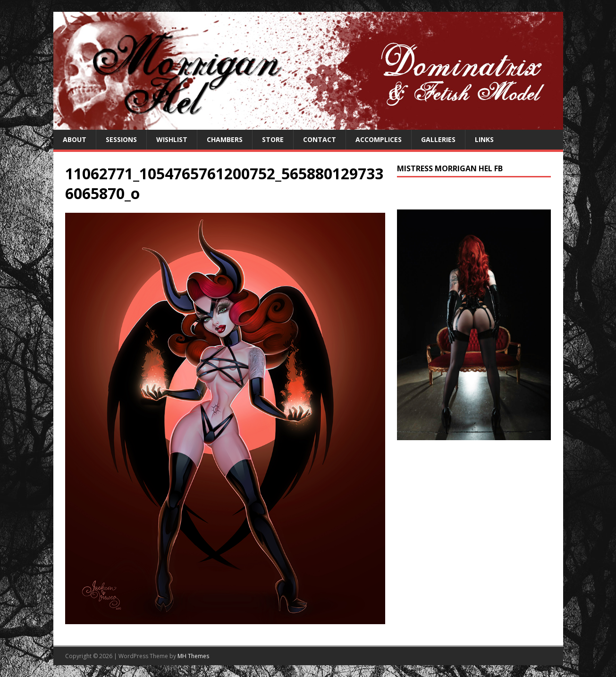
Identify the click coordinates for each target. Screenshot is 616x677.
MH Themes (193, 656)
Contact (320, 139)
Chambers (225, 139)
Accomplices (379, 139)
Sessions (121, 139)
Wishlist (172, 139)
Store (273, 139)
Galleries (438, 139)
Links (484, 139)
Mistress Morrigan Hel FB (450, 168)
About (75, 139)
